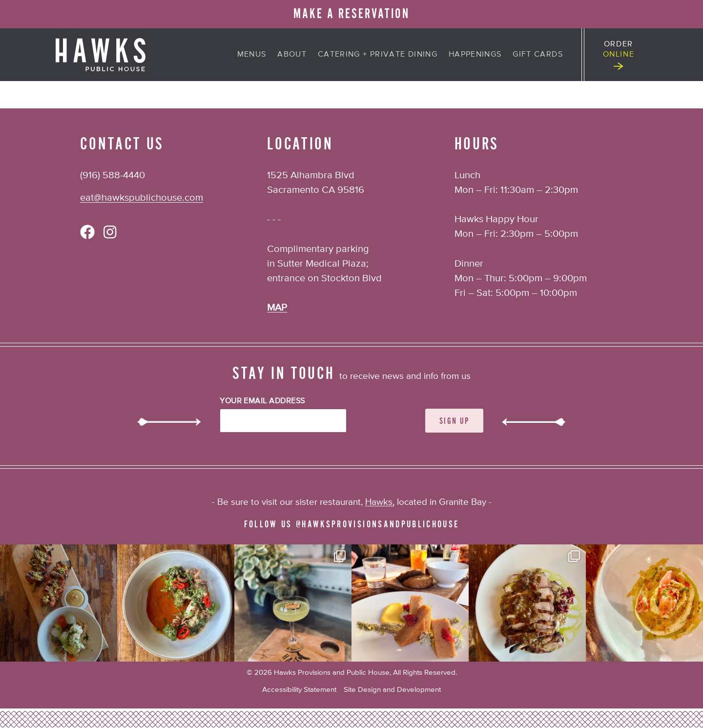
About (292, 55)
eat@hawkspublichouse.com (142, 198)
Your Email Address (262, 401)
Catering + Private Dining (378, 55)
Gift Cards (538, 55)
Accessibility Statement (299, 690)
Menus (252, 55)
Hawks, (380, 502)
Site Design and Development (392, 690)
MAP (277, 308)
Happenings (475, 55)
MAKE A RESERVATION (351, 14)
